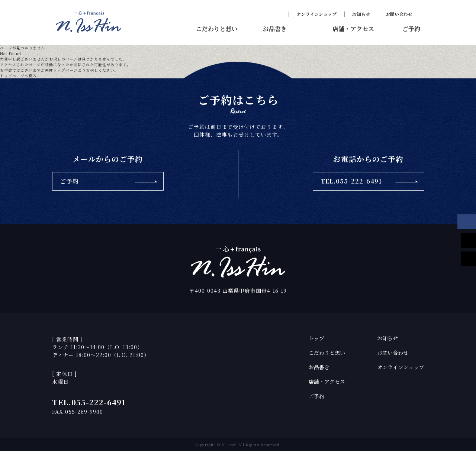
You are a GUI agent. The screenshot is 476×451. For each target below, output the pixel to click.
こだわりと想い (327, 353)
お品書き (319, 367)
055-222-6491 (99, 402)
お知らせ (361, 14)
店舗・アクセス (327, 382)
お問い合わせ (399, 14)
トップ (316, 338)
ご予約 (316, 396)
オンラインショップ (316, 14)
